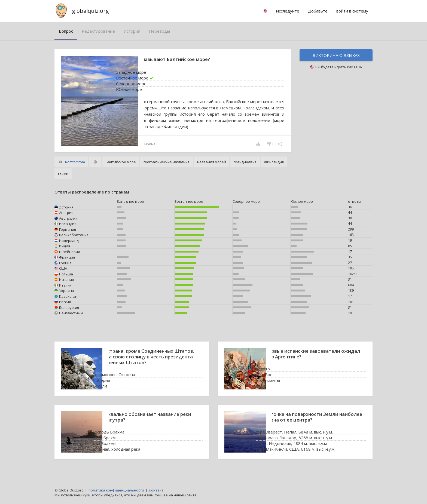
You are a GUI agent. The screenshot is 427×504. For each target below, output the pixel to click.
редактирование (98, 31)
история (132, 31)
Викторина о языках (336, 55)
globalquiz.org (90, 11)
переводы (159, 31)
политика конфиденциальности (116, 490)
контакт (156, 490)
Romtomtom (75, 168)
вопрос (66, 31)
